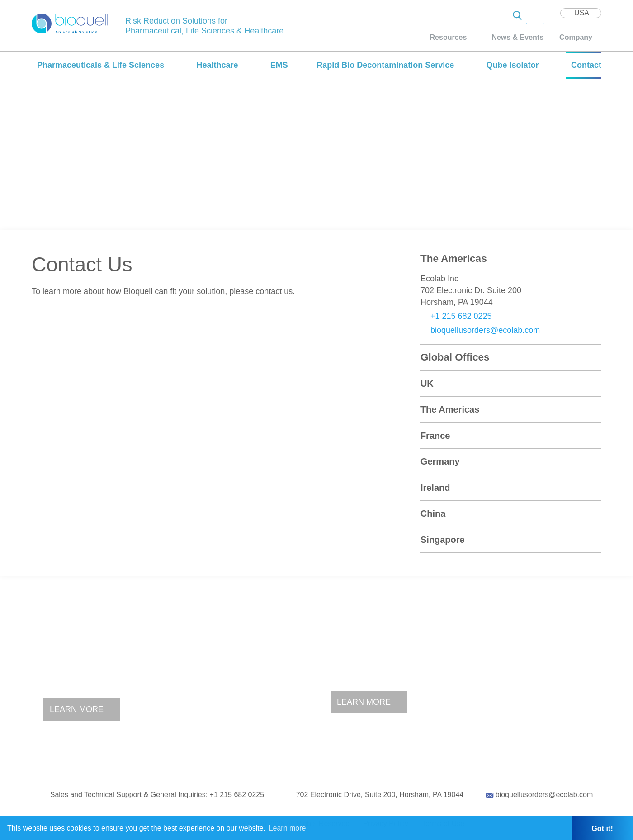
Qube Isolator (513, 65)
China (433, 513)
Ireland (435, 488)
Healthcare (217, 65)
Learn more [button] (288, 828)
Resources (449, 37)
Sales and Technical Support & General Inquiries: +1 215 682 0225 (157, 795)
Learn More (77, 709)
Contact (586, 65)
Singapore (443, 540)
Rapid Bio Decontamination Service (385, 65)
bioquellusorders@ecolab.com (485, 330)
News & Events (517, 37)
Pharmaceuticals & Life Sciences (101, 65)
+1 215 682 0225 (461, 316)
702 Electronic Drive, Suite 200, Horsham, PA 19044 (380, 795)
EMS (279, 65)
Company (576, 37)
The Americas (450, 409)
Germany (440, 461)
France (435, 436)
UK (427, 384)
